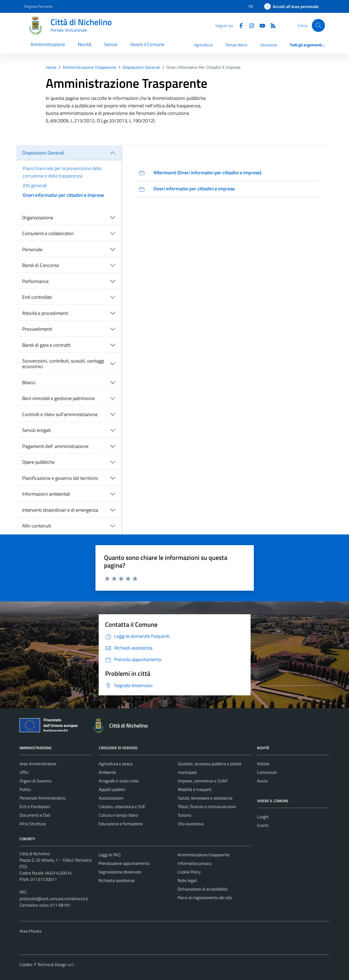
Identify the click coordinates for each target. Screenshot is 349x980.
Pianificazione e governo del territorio (60, 478)
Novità (85, 44)
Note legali (187, 880)
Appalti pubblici (112, 789)
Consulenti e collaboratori (48, 233)
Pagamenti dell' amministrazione (55, 446)
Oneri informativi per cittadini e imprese (63, 195)
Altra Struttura (33, 824)
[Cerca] (318, 25)
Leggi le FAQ (110, 855)
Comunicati (267, 772)
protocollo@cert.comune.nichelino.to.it (54, 899)
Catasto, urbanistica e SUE (122, 806)
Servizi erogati (37, 430)
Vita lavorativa (191, 824)
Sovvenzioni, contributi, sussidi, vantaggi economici (63, 364)
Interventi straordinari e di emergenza (60, 510)
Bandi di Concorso (41, 265)
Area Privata (30, 931)
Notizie (263, 764)
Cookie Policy (189, 872)
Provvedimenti (37, 329)
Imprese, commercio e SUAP (203, 781)
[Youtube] (260, 25)
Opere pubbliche (38, 462)
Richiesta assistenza (116, 880)
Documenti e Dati (35, 815)
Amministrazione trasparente (204, 855)
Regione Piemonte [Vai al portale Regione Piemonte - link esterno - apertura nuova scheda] (39, 6)
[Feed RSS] (271, 25)
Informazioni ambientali (46, 494)
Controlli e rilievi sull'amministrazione (60, 414)
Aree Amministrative (38, 764)
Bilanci (29, 382)
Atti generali (35, 185)
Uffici (24, 772)
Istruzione (269, 45)
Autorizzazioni (111, 798)
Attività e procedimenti (45, 313)
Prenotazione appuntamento (124, 863)
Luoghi (263, 817)
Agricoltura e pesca (116, 764)
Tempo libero (236, 45)
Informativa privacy (195, 863)
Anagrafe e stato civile (119, 781)
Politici (25, 789)
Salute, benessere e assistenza (205, 798)
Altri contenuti (37, 526)
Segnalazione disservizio (120, 872)
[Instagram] (250, 25)
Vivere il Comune (147, 44)
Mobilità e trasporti (195, 789)
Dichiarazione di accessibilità (202, 889)
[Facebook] (239, 25)
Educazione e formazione (121, 824)
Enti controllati (37, 297)
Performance (35, 281)
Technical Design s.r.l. (56, 964)
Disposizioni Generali (43, 153)
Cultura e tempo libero (118, 815)
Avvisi (262, 781)
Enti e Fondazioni (35, 806)
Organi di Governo (35, 781)
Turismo (185, 815)
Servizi (111, 44)
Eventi (263, 825)
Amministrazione (48, 44)
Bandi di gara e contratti (46, 345)
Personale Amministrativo (43, 798)
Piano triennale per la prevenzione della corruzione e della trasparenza (62, 172)
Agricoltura (203, 45)
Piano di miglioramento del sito (205, 898)
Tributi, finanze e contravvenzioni (207, 806)
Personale (32, 249)
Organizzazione (38, 218)
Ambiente (107, 772)
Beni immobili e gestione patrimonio (59, 398)
